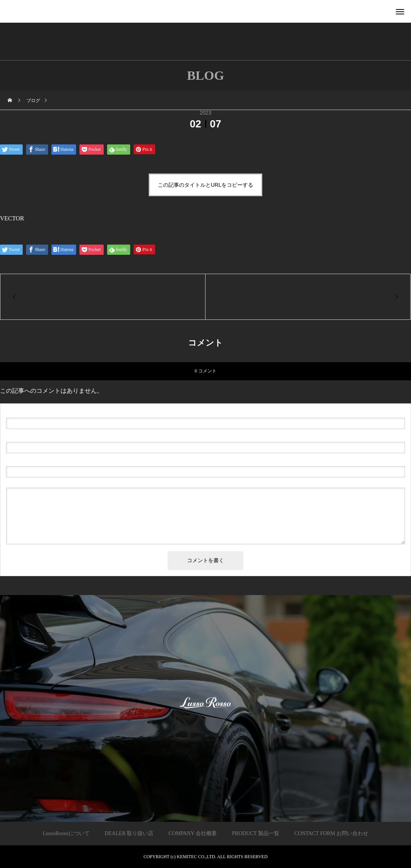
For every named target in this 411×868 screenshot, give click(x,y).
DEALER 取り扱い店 (129, 833)
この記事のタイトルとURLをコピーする (205, 185)
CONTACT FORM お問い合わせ (331, 833)
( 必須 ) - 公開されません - (42, 436)
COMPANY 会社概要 (193, 833)
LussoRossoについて (66, 833)
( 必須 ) (38, 412)
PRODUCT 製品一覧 (256, 833)
